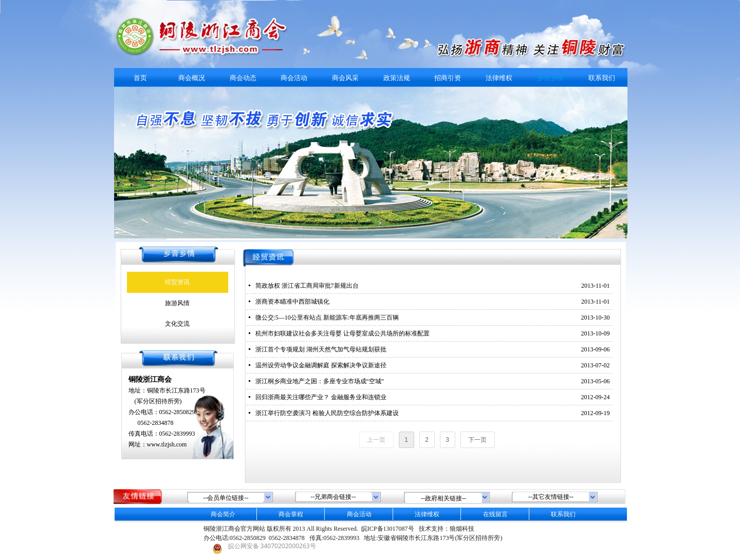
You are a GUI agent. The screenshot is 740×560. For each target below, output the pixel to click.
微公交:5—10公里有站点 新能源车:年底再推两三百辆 (327, 318)
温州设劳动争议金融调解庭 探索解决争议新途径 (321, 365)
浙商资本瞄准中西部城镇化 (292, 302)
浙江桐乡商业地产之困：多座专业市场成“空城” (320, 381)
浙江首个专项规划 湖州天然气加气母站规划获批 (321, 349)
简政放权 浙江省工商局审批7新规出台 (307, 286)
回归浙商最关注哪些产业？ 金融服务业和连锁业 (321, 397)
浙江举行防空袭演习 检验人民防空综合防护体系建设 (327, 413)
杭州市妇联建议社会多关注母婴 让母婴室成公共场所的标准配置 (343, 333)
